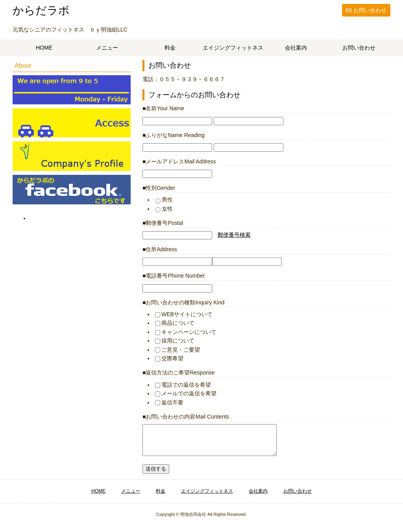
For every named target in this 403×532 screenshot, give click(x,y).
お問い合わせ (370, 10)
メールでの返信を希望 (186, 393)
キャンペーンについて (186, 332)
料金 (170, 48)
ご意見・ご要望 (177, 350)
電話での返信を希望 (183, 385)
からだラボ (41, 10)
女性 (164, 209)
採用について (175, 341)
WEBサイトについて (184, 314)
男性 (164, 200)
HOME (44, 48)
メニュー (107, 48)
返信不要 (169, 402)
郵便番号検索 (234, 235)
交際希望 (169, 358)
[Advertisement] (77, 272)
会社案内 (296, 48)
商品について (175, 323)
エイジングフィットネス (233, 48)
